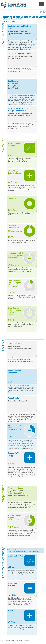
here (13, 113)
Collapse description (35, 39)
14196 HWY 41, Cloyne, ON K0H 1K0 (13, 19)
